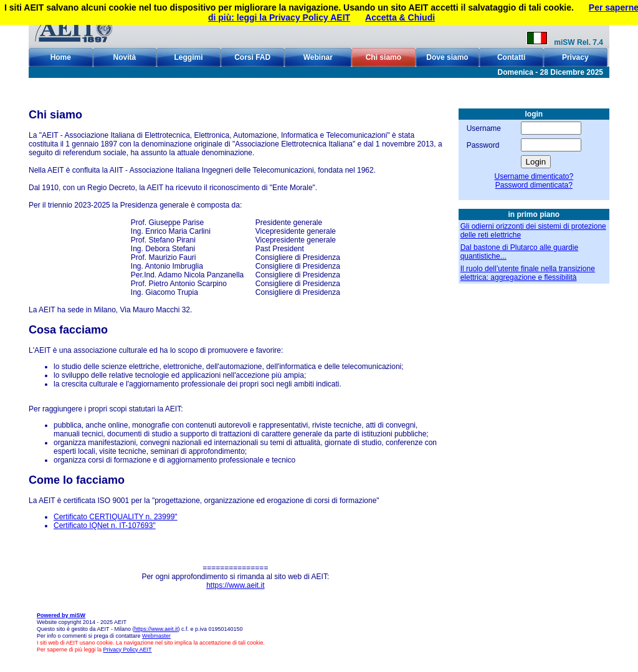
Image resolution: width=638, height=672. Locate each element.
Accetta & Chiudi (400, 17)
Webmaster (156, 636)
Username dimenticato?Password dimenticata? (534, 181)
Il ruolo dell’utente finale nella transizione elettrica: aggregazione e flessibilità (528, 273)
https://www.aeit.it (235, 585)
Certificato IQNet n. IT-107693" (105, 526)
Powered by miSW (61, 615)
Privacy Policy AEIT (128, 650)
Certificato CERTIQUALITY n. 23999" (116, 517)
